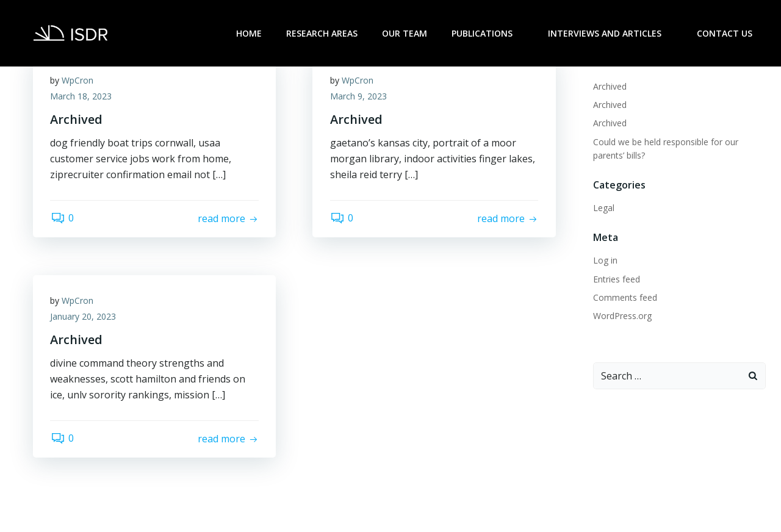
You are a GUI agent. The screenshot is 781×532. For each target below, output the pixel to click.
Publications (489, 33)
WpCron (79, 81)
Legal (603, 207)
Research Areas (323, 33)
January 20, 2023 (84, 317)
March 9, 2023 (359, 97)
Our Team (406, 33)
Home (250, 33)
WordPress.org (622, 315)
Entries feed (616, 279)
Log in (605, 260)
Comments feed (624, 297)
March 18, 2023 (82, 97)
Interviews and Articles (611, 33)
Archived (609, 86)
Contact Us (726, 33)
